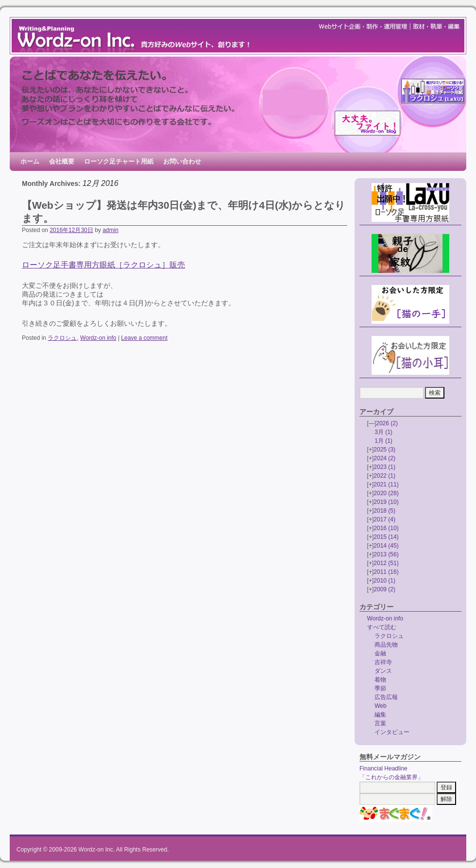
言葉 (380, 723)
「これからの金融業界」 (391, 777)
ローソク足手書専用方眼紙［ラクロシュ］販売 (103, 265)
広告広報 (386, 697)
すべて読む (382, 627)
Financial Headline (383, 768)
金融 (380, 653)
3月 (383, 432)
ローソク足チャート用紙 (119, 161)
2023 (384, 467)
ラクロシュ (62, 338)
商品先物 (386, 645)
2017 (384, 519)
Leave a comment (144, 338)
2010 (384, 581)
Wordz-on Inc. (97, 850)
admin (110, 230)
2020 (386, 493)
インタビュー (392, 732)
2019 (386, 502)
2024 (384, 458)
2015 (386, 537)
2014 (386, 546)
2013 (386, 554)
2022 (384, 476)
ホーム (30, 161)
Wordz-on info (98, 338)
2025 (384, 450)
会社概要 (62, 161)
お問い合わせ (182, 161)
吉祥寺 (383, 662)
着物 (380, 680)
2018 (384, 511)
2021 (386, 484)
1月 (383, 441)
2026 (387, 423)
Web (380, 706)
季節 (380, 688)
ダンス (383, 671)
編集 (380, 715)
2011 (386, 572)
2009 (384, 589)
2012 (386, 563)
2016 (386, 528)
